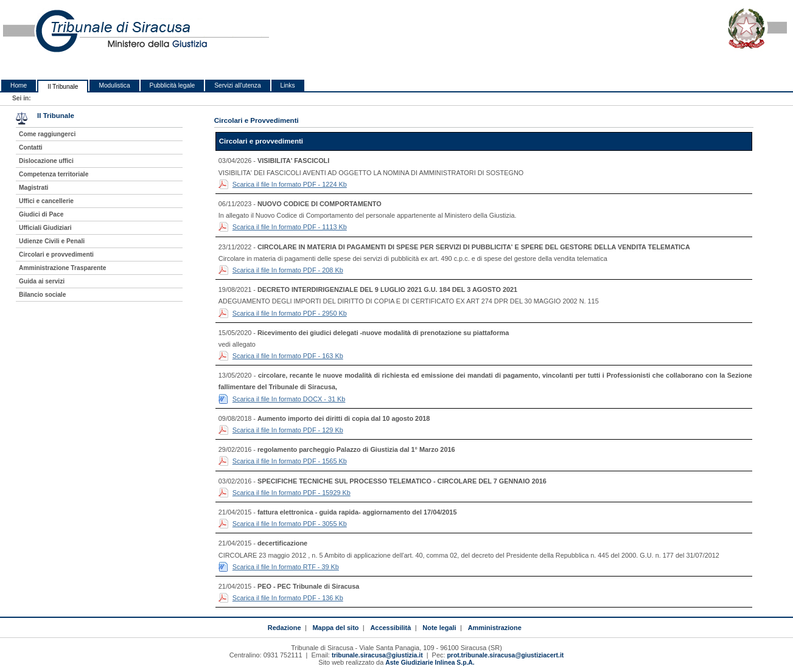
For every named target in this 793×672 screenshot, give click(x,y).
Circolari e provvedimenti (56, 255)
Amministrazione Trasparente (62, 268)
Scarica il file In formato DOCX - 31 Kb (289, 399)
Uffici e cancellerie (46, 201)
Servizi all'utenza (237, 85)
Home (19, 85)
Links (288, 85)
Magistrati (33, 188)
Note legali (439, 628)
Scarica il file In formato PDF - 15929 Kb (292, 493)
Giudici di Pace (41, 214)
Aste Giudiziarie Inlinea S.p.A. (430, 663)
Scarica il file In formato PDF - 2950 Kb (290, 313)
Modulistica (114, 85)
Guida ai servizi (42, 281)
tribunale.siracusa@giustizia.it (377, 655)
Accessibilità (390, 628)
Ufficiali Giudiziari (45, 228)
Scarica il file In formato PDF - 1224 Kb (290, 184)
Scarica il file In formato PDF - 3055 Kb (290, 524)
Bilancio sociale (42, 295)
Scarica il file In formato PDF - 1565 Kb (290, 461)
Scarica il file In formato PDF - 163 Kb (288, 356)
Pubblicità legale (173, 85)
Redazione (285, 628)
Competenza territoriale (54, 174)
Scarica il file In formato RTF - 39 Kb (286, 567)
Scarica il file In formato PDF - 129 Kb (288, 430)
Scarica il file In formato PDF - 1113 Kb (290, 227)
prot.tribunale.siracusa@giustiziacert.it (506, 655)
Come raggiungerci (47, 134)
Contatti (31, 147)
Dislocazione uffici (46, 161)
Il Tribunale (63, 87)
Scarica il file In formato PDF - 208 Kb (288, 270)
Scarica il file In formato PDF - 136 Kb (288, 598)
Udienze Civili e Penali (52, 241)
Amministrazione (495, 628)
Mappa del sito (336, 628)
